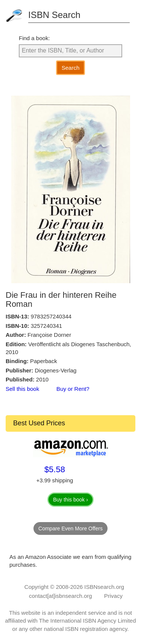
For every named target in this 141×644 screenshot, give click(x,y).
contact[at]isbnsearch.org (61, 596)
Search (71, 68)
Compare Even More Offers (70, 528)
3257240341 (46, 326)
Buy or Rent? (73, 389)
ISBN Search (54, 15)
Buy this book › (70, 500)
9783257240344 (51, 316)
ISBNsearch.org (104, 587)
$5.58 (55, 469)
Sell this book (22, 389)
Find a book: (34, 38)
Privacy (113, 596)
